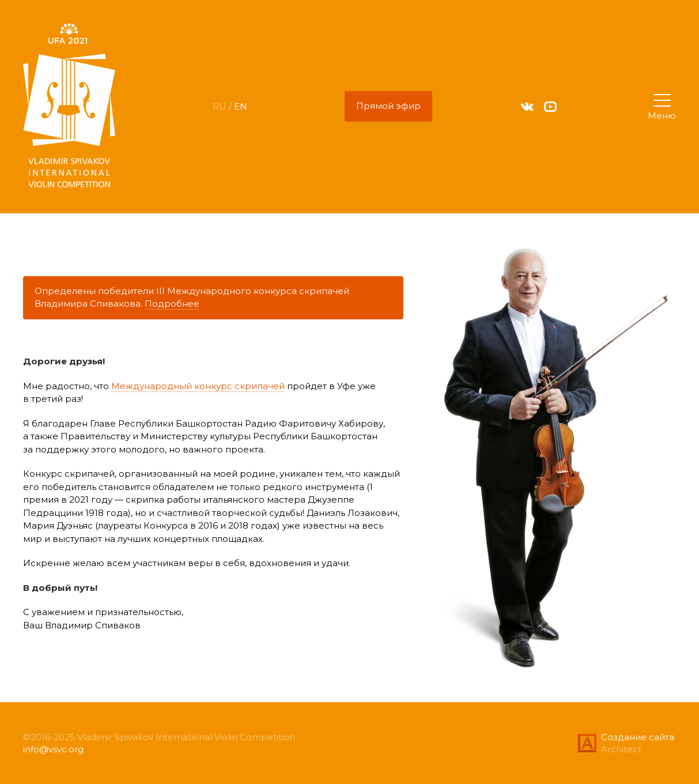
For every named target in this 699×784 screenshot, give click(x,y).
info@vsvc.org (53, 749)
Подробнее (172, 304)
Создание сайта (638, 737)
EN (241, 106)
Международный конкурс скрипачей (198, 386)
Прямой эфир (388, 106)
